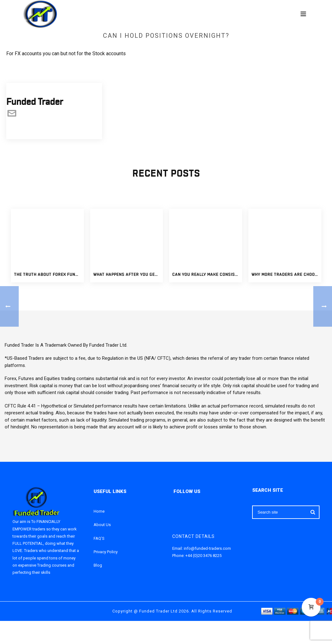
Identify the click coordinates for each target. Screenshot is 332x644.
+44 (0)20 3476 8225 (203, 556)
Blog (98, 565)
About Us (102, 525)
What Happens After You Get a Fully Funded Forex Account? (128, 275)
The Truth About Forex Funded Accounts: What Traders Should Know (49, 275)
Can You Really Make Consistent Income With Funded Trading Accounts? (207, 275)
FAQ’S (99, 538)
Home (99, 511)
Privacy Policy (106, 552)
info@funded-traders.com (207, 548)
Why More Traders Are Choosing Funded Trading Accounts (286, 275)
